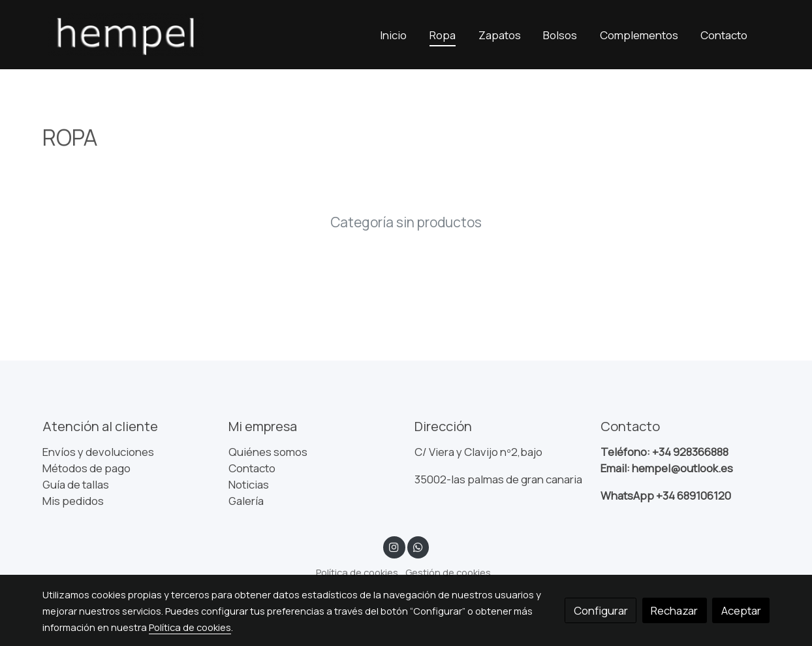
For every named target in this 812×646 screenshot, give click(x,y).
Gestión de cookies (448, 572)
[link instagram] (394, 546)
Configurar (601, 610)
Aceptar (741, 610)
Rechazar (674, 610)
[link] (126, 35)
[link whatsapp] (418, 546)
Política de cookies (357, 572)
